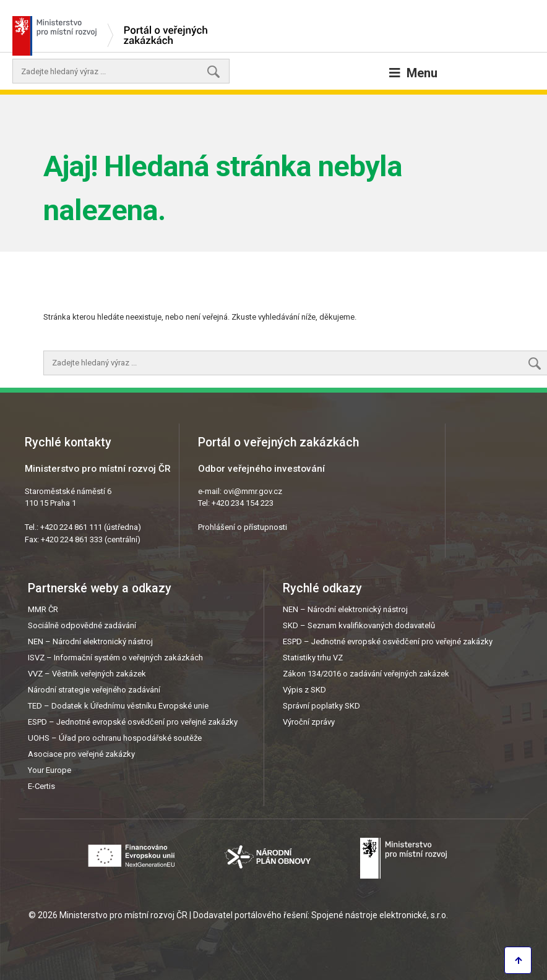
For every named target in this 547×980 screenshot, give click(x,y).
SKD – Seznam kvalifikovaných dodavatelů (359, 625)
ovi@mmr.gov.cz (253, 491)
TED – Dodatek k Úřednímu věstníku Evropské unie (118, 706)
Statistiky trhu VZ (313, 658)
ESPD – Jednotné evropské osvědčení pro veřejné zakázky (133, 722)
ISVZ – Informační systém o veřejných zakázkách (115, 658)
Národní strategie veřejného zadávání (94, 690)
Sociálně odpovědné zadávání (82, 625)
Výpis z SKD (304, 690)
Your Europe (50, 770)
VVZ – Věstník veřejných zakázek (87, 674)
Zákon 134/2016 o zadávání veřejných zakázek (366, 674)
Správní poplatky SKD (321, 706)
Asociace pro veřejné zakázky (81, 754)
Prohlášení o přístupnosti (243, 527)
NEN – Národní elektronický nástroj (90, 641)
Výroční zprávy (309, 722)
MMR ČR (43, 609)
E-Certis (41, 786)
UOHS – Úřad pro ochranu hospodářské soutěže (115, 738)
